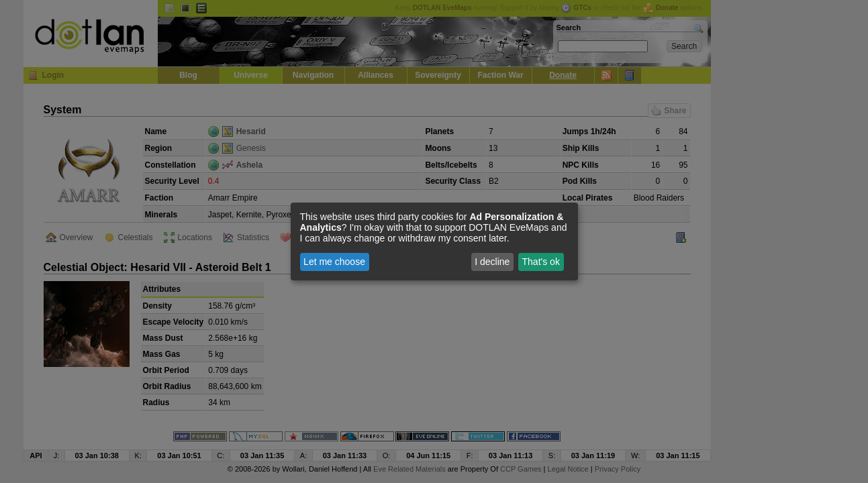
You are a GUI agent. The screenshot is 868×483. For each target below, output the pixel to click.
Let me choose (334, 262)
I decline (492, 262)
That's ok (541, 262)
